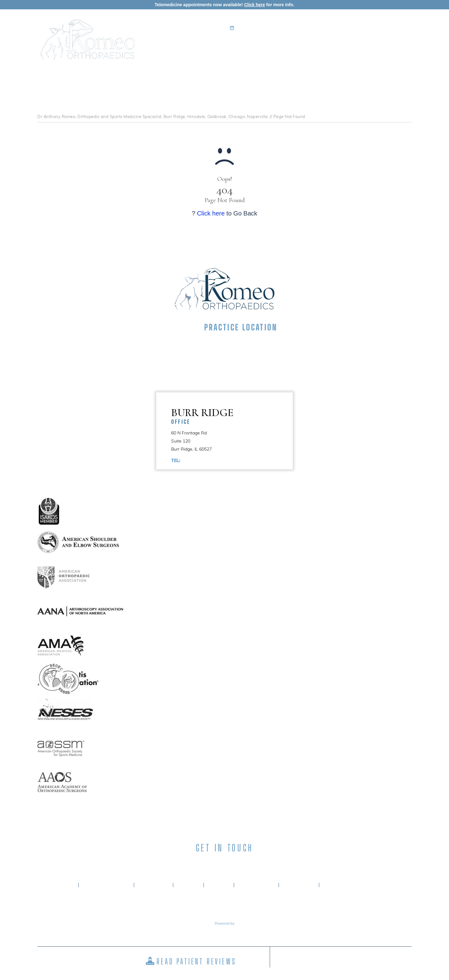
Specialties (246, 45)
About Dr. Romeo (106, 885)
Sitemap (219, 885)
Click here (255, 5)
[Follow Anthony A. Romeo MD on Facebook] (191, 863)
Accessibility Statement (356, 885)
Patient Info (288, 45)
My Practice (204, 45)
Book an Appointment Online (270, 28)
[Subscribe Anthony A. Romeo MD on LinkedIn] (213, 863)
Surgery (329, 45)
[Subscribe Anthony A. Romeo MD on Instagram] (236, 863)
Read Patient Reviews (196, 961)
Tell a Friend (256, 885)
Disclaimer (153, 885)
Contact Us (392, 45)
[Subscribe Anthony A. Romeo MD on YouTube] (258, 863)
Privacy (188, 885)
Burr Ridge (232, 415)
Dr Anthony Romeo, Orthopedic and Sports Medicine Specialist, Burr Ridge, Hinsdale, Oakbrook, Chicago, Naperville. (153, 116)
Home (175, 45)
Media (360, 45)
